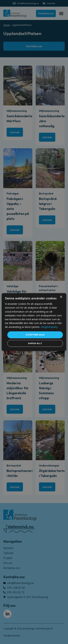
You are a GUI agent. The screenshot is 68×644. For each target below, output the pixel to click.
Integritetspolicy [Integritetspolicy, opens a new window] (49, 327)
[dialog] (34, 322)
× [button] (61, 297)
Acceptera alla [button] (35, 335)
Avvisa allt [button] (35, 343)
